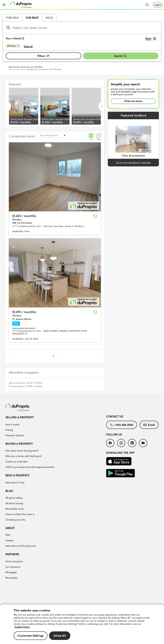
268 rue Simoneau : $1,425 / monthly (26, 383)
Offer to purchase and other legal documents (30, 467)
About (10, 528)
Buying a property (19, 444)
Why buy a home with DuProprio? (24, 456)
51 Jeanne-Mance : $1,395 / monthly (25, 386)
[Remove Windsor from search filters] (13, 46)
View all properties (133, 156)
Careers (10, 540)
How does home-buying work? (22, 451)
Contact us (115, 416)
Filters (43, 56)
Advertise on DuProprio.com (21, 546)
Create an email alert (17, 462)
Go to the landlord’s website (133, 163)
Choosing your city (15, 520)
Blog (9, 491)
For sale (13, 18)
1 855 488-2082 (122, 425)
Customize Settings (30, 636)
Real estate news (15, 509)
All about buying (14, 503)
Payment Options (15, 435)
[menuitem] (56, 427)
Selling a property (20, 417)
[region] (82, 624)
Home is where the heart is (20, 514)
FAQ (8, 535)
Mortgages (11, 572)
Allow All (60, 636)
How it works (12, 424)
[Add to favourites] (95, 216)
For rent (32, 18)
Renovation (11, 578)
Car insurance (13, 567)
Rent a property (18, 475)
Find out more (133, 101)
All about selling (14, 498)
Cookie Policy (22, 627)
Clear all (28, 46)
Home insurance (14, 561)
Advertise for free (15, 483)
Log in (158, 5)
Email (149, 425)
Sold (49, 18)
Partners (12, 554)
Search (121, 56)
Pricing (9, 430)
